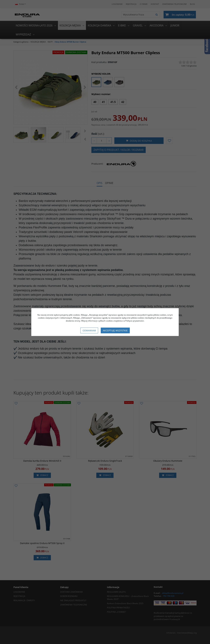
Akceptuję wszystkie (115, 330)
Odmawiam (89, 330)
